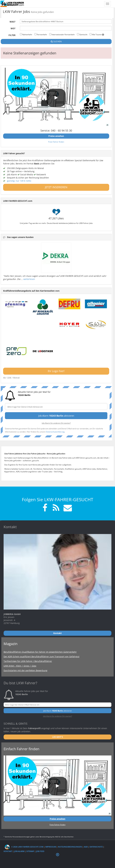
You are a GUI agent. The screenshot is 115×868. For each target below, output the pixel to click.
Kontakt (8, 851)
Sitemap (30, 851)
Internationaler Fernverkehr (62, 34)
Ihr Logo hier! (56, 371)
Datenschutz (96, 847)
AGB (86, 847)
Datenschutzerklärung (55, 432)
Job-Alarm (19, 851)
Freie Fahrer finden (56, 142)
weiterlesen (29, 279)
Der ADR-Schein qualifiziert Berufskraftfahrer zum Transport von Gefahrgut (41, 657)
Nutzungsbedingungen (70, 847)
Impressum (51, 847)
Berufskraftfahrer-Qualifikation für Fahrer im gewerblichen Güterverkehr (40, 652)
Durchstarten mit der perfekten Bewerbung (25, 670)
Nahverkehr (26, 34)
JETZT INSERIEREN (56, 187)
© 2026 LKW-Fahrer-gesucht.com (24, 847)
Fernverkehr (41, 34)
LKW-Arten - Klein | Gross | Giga (20, 666)
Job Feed (40, 851)
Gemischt (82, 34)
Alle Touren (97, 34)
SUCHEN (56, 41)
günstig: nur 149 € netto (19, 181)
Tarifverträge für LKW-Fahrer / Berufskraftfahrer (28, 661)
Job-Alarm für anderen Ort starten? (56, 423)
